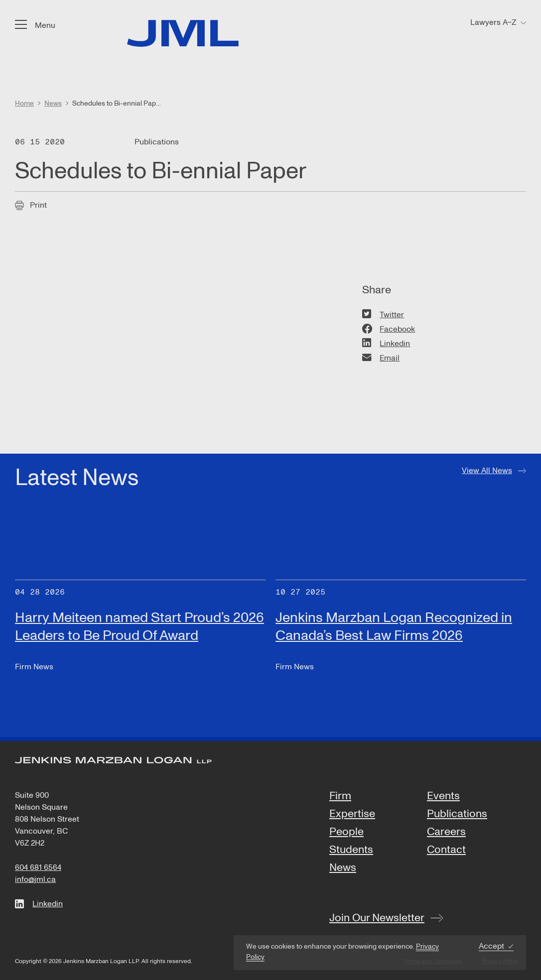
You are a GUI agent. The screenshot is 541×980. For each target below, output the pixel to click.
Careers (446, 832)
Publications (457, 814)
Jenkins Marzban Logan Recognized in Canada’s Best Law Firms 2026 (394, 627)
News (343, 868)
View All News (487, 471)
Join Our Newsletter (377, 918)
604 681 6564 (38, 867)
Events (443, 796)
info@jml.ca (35, 879)
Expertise (352, 814)
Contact (446, 850)
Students (351, 850)
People (346, 832)
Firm (340, 796)
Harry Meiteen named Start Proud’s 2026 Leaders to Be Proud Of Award (139, 627)
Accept (491, 946)
